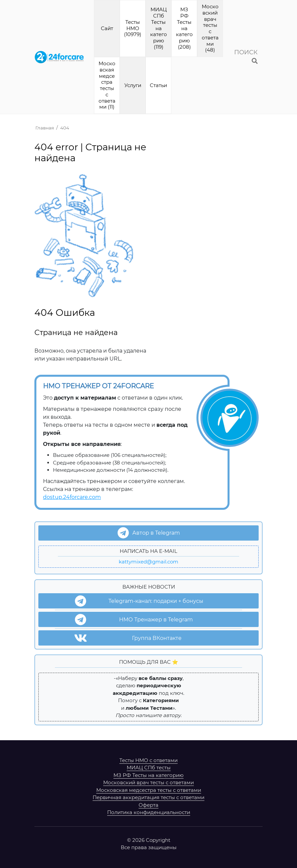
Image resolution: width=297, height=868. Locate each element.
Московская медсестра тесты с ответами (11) (107, 85)
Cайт (107, 28)
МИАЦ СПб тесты (149, 768)
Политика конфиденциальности (149, 812)
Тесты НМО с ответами (148, 760)
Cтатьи (158, 85)
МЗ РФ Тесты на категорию (148, 775)
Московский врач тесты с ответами (148, 782)
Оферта (148, 805)
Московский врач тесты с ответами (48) (210, 28)
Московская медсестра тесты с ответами (149, 790)
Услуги (133, 85)
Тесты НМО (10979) (133, 28)
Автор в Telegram (149, 533)
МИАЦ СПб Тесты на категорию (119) (159, 28)
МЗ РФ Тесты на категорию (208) (184, 28)
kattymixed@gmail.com (148, 562)
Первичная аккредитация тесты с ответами (148, 797)
